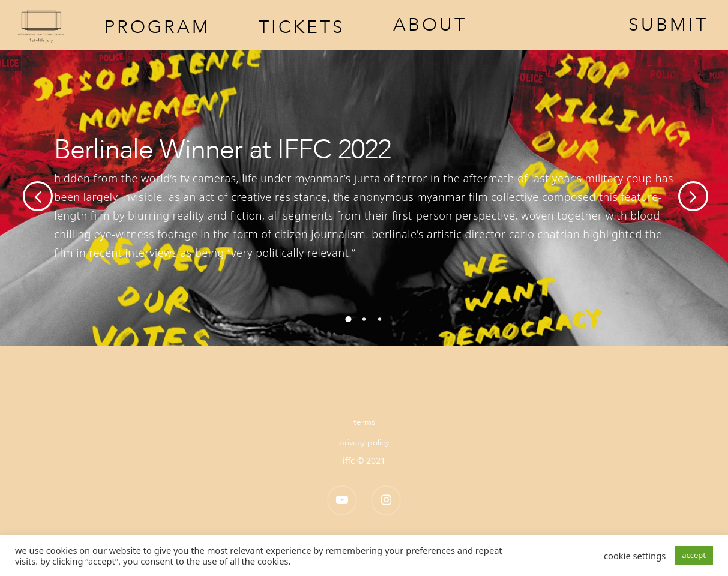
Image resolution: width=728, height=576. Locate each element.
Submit (668, 25)
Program (158, 26)
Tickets (302, 26)
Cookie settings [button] (635, 556)
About (430, 25)
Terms (364, 422)
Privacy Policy (364, 442)
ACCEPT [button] (694, 555)
